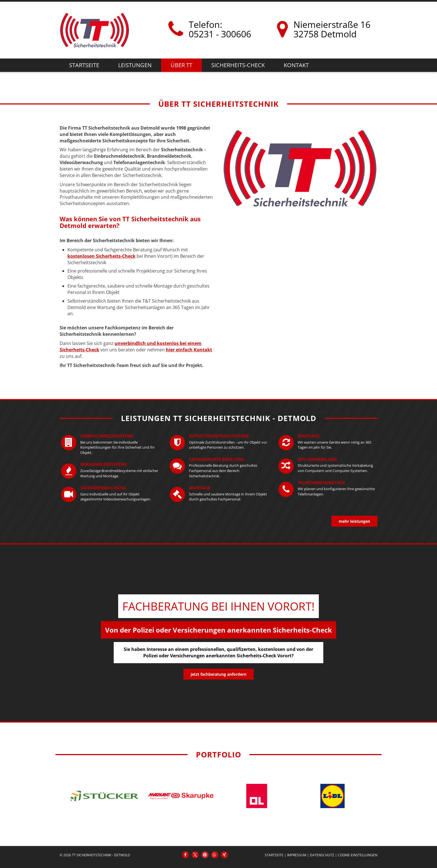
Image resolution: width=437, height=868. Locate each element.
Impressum (297, 855)
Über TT (181, 65)
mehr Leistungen (354, 521)
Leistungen (135, 65)
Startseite (84, 65)
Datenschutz (322, 855)
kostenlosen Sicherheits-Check (101, 256)
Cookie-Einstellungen (358, 855)
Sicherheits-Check (238, 65)
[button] (185, 855)
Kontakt (296, 65)
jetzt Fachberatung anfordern (219, 674)
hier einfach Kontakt (189, 350)
